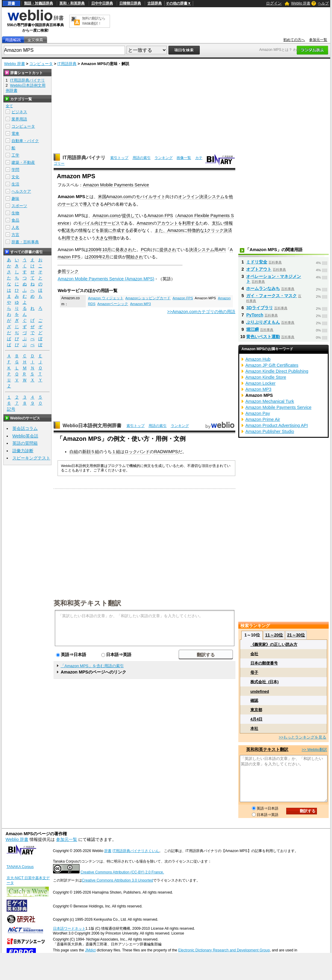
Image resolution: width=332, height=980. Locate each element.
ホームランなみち (263, 288)
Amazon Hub (258, 359)
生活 (15, 184)
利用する (191, 223)
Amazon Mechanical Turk (270, 401)
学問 (15, 170)
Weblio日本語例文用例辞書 (92, 426)
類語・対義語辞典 (39, 3)
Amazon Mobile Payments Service (116, 185)
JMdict (90, 950)
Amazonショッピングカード (148, 298)
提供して (130, 216)
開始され (135, 257)
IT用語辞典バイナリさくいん (136, 851)
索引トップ (119, 158)
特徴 (112, 238)
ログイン (274, 3)
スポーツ (19, 206)
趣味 (15, 199)
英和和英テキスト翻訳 (87, 603)
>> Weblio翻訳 (314, 750)
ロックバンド (137, 452)
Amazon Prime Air (263, 419)
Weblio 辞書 (301, 3)
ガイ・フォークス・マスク (271, 296)
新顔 (86, 452)
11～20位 (274, 635)
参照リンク (68, 271)
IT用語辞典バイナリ (84, 158)
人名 (15, 227)
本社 (254, 728)
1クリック (214, 230)
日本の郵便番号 (264, 663)
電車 (15, 134)
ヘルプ (323, 3)
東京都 (256, 710)
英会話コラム (25, 428)
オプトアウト (259, 269)
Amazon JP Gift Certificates (272, 365)
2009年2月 (99, 257)
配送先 (68, 230)
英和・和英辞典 (72, 3)
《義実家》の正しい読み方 (274, 644)
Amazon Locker (260, 383)
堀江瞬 (252, 329)
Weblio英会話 (25, 436)
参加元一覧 (318, 40)
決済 (228, 230)
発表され (124, 250)
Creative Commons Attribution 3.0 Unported (118, 880)
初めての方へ (294, 40)
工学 (15, 155)
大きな (102, 238)
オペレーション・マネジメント (274, 279)
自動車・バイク (25, 141)
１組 (116, 452)
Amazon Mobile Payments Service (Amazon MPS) (106, 279)
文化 (15, 177)
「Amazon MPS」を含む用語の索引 (92, 666)
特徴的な (196, 230)
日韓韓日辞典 (130, 3)
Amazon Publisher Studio (270, 431)
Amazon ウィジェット (106, 298)
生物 (15, 213)
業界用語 (19, 119)
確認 (254, 700)
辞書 (11, 3)
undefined (260, 691)
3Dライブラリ (259, 308)
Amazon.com (119, 197)
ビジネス (19, 112)
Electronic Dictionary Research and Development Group (224, 950)
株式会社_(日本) (265, 682)
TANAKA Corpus (20, 867)
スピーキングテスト (31, 458)
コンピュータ (41, 64)
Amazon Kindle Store (266, 377)
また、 (161, 230)
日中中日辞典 (102, 3)
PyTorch (255, 315)
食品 (15, 220)
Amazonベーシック (113, 304)
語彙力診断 (23, 451)
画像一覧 (184, 158)
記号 (11, 409)
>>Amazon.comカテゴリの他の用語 (201, 312)
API (107, 204)
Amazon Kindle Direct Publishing (277, 371)
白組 (74, 452)
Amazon (145, 223)
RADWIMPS (166, 452)
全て (9, 106)
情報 (229, 223)
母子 (254, 672)
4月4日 (256, 719)
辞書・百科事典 (25, 242)
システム (216, 197)
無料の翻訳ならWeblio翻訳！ (94, 21)
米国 (102, 197)
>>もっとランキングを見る (302, 737)
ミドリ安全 (257, 262)
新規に (106, 230)
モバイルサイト (151, 197)
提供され (168, 250)
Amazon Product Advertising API (276, 425)
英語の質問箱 (25, 443)
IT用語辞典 (67, 64)
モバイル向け (90, 223)
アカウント (168, 223)
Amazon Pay (258, 413)
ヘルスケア (21, 191)
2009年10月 (100, 250)
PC (144, 250)
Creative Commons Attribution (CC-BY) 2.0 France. (122, 872)
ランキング (164, 158)
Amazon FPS (160, 216)
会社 (254, 654)
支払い (218, 223)
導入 (87, 204)
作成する (121, 230)
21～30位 (296, 635)
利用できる (72, 238)
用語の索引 (142, 158)
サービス (111, 223)
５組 (95, 452)
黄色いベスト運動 (263, 337)
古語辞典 (155, 3)
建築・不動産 (23, 162)
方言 (15, 235)
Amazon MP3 (141, 304)
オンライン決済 (193, 197)
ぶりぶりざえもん (263, 322)
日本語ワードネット (69, 929)
